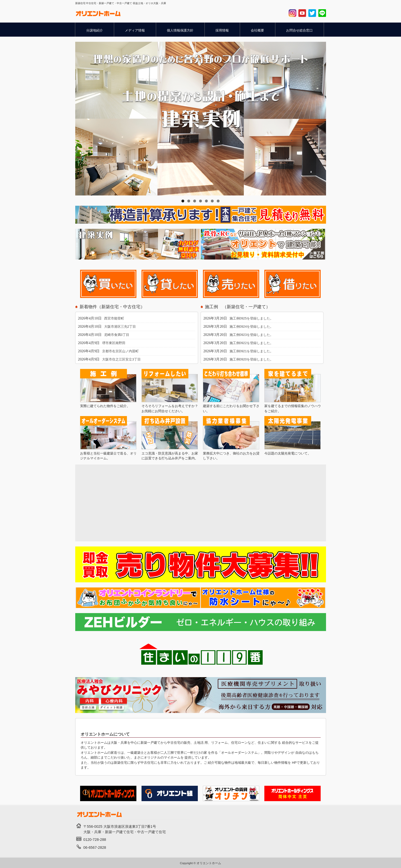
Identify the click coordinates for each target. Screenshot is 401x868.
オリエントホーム (209, 863)
